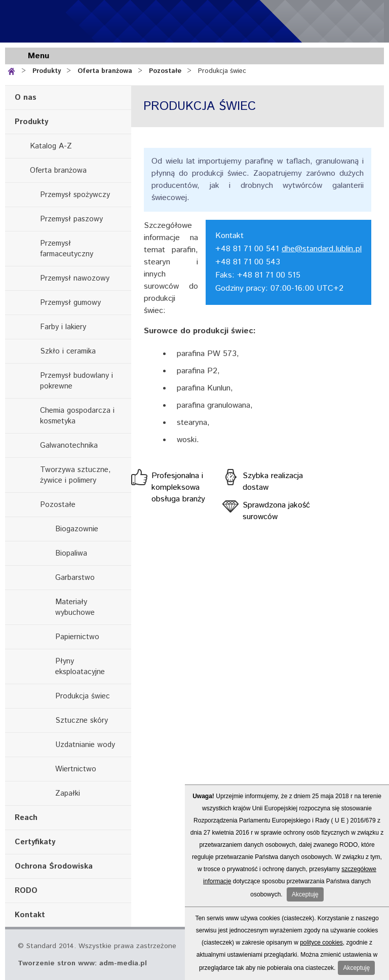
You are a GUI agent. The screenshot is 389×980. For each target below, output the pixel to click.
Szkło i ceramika (68, 351)
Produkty (47, 71)
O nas (26, 97)
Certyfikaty (35, 842)
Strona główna (13, 70)
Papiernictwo (77, 637)
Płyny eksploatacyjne (80, 667)
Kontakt (30, 915)
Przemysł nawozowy (75, 278)
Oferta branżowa (105, 71)
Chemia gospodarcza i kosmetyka (77, 416)
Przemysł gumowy (70, 303)
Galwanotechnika (69, 445)
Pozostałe (165, 71)
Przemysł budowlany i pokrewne (76, 381)
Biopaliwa (71, 553)
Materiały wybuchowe (75, 607)
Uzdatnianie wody (85, 745)
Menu (38, 56)
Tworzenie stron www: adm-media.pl (82, 963)
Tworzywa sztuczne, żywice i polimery (75, 475)
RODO (26, 891)
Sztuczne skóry (82, 720)
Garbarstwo (75, 578)
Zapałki (68, 793)
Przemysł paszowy (71, 219)
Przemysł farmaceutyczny (67, 249)
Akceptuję (305, 894)
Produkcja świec (222, 71)
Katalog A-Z (51, 146)
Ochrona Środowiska (54, 866)
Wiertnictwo (76, 769)
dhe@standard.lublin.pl (322, 249)
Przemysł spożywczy (75, 195)
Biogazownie (77, 529)
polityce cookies (321, 943)
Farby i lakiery (63, 327)
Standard (66, 21)
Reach (26, 818)
